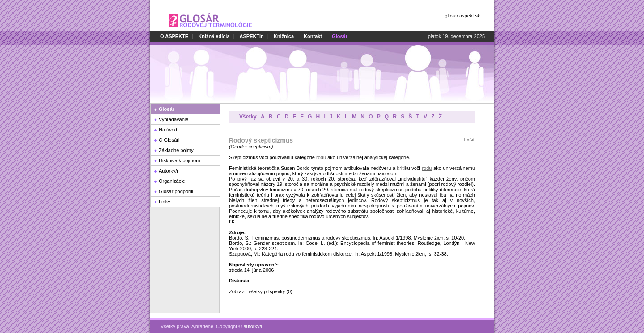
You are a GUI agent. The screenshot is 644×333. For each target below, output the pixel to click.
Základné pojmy (176, 150)
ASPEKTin (252, 36)
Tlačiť (469, 139)
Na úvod (168, 130)
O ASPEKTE (174, 36)
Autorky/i (168, 171)
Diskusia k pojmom (179, 160)
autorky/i (253, 321)
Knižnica (284, 36)
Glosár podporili (176, 191)
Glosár (167, 109)
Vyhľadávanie (174, 119)
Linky (165, 202)
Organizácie (172, 181)
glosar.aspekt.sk (463, 16)
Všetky (248, 117)
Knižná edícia (214, 36)
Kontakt (313, 36)
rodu (321, 157)
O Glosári (169, 140)
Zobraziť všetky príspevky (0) (261, 291)
